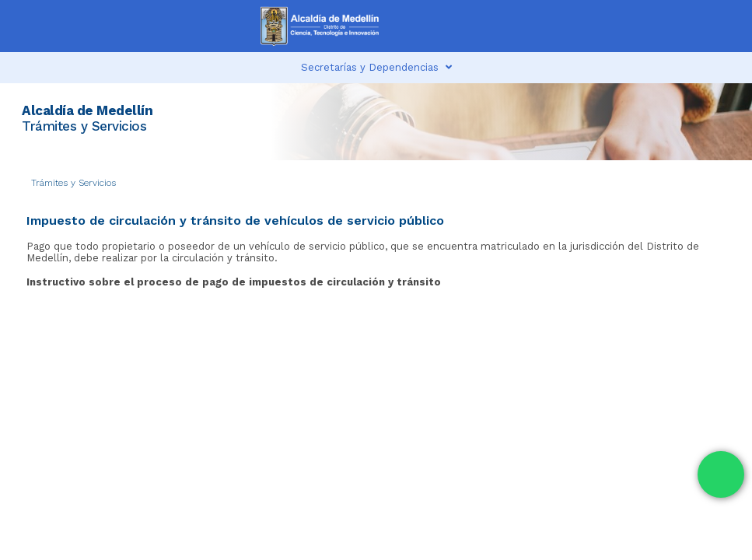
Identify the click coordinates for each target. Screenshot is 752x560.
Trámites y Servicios (73, 183)
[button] (579, 26)
